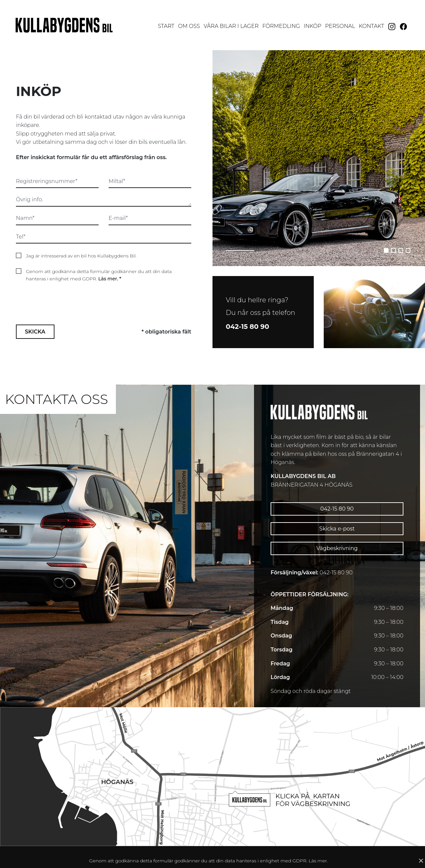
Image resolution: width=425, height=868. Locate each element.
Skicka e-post (337, 529)
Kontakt (372, 26)
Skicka (35, 300)
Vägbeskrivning (337, 548)
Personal (340, 26)
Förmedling (281, 26)
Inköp (313, 26)
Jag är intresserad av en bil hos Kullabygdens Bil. (81, 256)
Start (167, 26)
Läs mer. (108, 279)
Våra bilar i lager (231, 26)
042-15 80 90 (337, 509)
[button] (386, 250)
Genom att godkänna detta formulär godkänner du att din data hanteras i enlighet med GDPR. (99, 275)
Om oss (189, 26)
